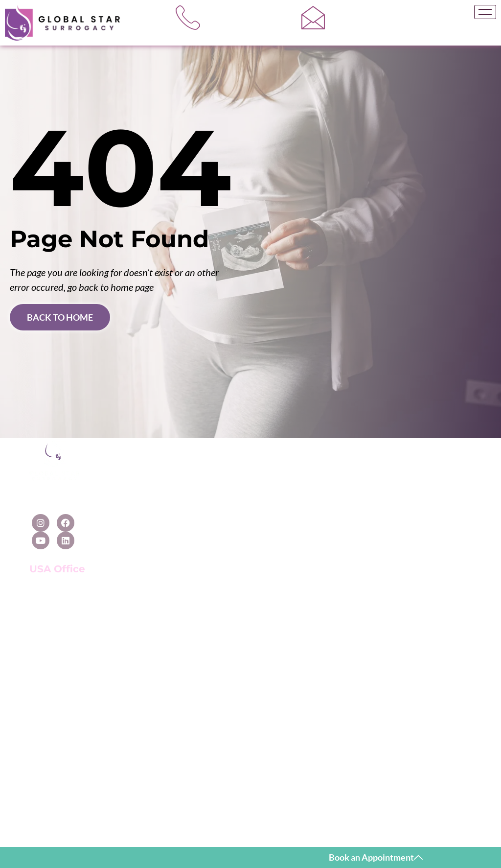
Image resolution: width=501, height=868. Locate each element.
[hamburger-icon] (485, 12)
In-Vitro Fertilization (334, 513)
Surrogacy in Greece (166, 638)
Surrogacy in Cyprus (166, 623)
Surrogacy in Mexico (167, 528)
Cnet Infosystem (375, 822)
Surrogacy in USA (162, 486)
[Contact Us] (416, 461)
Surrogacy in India (163, 679)
